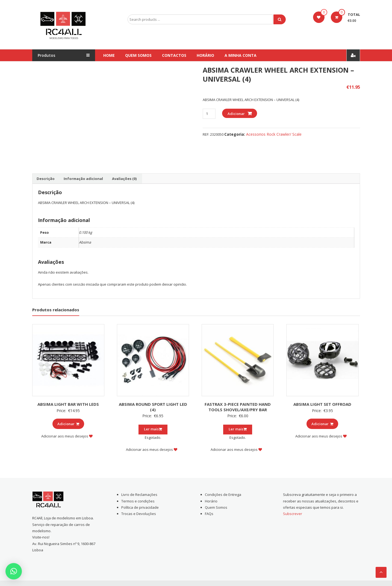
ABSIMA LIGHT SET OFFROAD (322, 404)
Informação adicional (83, 179)
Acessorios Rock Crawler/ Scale (274, 134)
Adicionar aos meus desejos (67, 436)
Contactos (174, 55)
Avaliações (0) (124, 179)
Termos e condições (138, 501)
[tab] (46, 179)
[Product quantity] (209, 114)
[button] (14, 571)
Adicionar (236, 114)
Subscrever (293, 514)
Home (109, 55)
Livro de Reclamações (139, 495)
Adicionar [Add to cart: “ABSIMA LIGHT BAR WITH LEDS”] (68, 424)
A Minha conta (241, 55)
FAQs (209, 514)
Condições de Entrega (223, 495)
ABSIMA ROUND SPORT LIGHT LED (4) (153, 407)
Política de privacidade (140, 507)
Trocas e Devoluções (139, 514)
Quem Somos (138, 55)
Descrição (46, 179)
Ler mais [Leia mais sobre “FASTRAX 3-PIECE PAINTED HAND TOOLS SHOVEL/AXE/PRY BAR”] (238, 429)
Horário (205, 55)
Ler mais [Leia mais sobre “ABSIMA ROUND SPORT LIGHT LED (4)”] (153, 429)
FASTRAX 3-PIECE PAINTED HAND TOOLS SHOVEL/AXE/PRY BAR (238, 407)
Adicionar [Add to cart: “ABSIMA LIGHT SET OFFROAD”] (322, 424)
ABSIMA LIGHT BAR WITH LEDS (68, 404)
